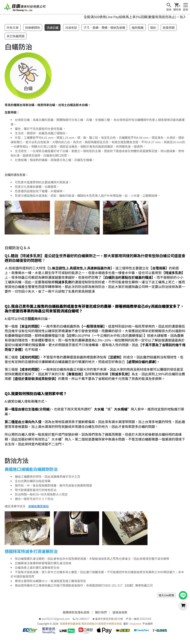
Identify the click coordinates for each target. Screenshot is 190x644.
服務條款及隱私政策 (76, 612)
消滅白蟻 (53, 27)
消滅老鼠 (71, 27)
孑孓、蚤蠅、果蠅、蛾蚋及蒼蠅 (104, 27)
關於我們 (101, 612)
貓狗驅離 (138, 27)
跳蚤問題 (169, 27)
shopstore (135, 624)
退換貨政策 (120, 612)
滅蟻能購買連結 (38, 506)
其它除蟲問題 (16, 36)
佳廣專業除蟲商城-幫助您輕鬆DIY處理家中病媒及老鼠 (91, 624)
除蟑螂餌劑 (33, 27)
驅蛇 (153, 27)
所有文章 (13, 27)
